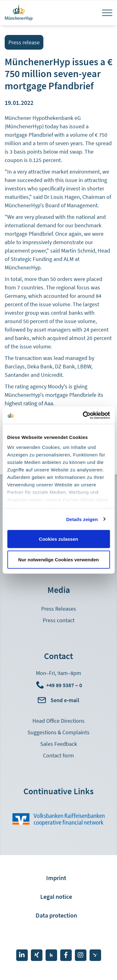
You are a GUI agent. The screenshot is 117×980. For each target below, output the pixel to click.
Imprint (56, 878)
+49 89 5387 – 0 (64, 685)
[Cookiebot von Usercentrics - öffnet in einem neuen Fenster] (83, 415)
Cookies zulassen (59, 539)
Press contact (59, 620)
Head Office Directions (58, 721)
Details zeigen (82, 519)
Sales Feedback (59, 744)
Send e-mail (65, 700)
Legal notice (56, 896)
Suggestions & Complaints (58, 732)
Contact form (58, 755)
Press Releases (59, 609)
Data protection (56, 915)
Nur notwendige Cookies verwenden (58, 559)
